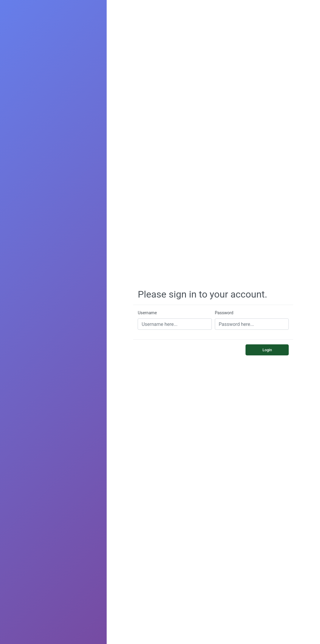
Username (147, 313)
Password (224, 313)
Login (267, 350)
